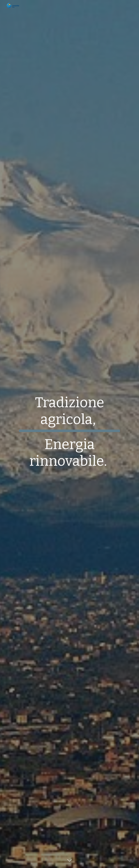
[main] (69, 434)
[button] (69, 861)
